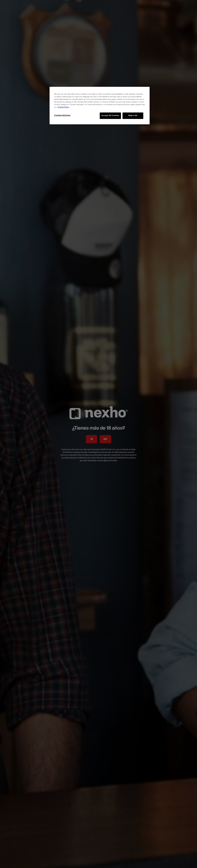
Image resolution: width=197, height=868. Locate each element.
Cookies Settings (62, 115)
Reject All (133, 116)
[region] (100, 106)
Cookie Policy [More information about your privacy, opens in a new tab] (63, 107)
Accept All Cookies (110, 116)
